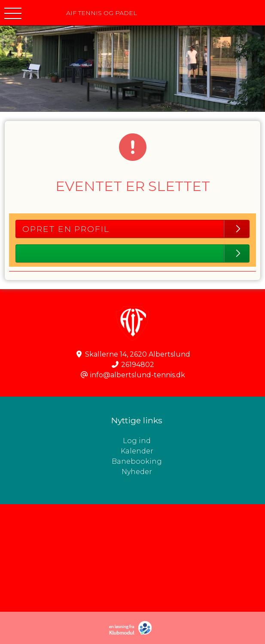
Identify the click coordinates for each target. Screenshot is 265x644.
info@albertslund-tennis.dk (138, 375)
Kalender (137, 451)
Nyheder (137, 472)
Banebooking (137, 461)
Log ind (194, 441)
